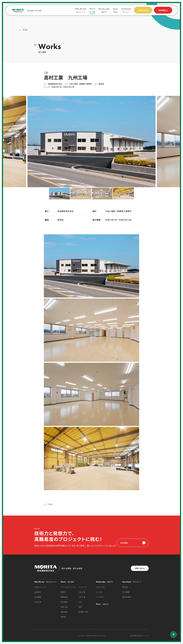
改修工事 (64, 607)
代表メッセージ (40, 587)
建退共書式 (127, 597)
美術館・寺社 (83, 612)
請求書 (125, 587)
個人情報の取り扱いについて (139, 636)
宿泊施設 (64, 602)
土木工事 (82, 597)
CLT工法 (99, 592)
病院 (80, 607)
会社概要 (38, 597)
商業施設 (64, 597)
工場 (80, 602)
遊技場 (63, 617)
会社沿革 (38, 602)
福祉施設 (64, 612)
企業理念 (38, 592)
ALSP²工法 (100, 587)
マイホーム (82, 587)
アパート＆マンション (68, 587)
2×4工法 (100, 597)
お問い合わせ (140, 568)
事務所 (63, 592)
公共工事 (82, 592)
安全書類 (126, 592)
